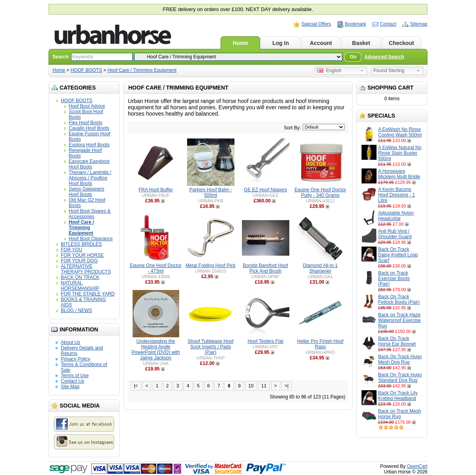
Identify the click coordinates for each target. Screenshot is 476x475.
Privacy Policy (76, 359)
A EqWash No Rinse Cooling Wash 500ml (400, 132)
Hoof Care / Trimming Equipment (142, 70)
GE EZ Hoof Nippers (265, 190)
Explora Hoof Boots (89, 145)
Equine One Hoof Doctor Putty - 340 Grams (320, 193)
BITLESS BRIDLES (81, 244)
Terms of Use (75, 376)
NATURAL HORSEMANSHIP (80, 286)
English (329, 71)
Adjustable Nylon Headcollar (396, 216)
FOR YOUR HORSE (82, 255)
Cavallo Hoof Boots (89, 128)
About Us (70, 342)
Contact (388, 24)
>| (287, 386)
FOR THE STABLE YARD (88, 294)
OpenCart (417, 466)
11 (264, 386)
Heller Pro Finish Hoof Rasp (320, 344)
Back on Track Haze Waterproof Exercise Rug (399, 320)
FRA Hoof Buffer (156, 190)
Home (241, 43)
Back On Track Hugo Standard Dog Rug (400, 378)
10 (251, 386)
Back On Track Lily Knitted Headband (398, 396)
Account (321, 43)
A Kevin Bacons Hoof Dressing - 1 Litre (396, 195)
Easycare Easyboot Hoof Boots (89, 164)
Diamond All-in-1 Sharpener (320, 268)
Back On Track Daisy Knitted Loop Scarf (398, 255)
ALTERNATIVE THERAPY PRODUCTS (86, 269)
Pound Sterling (389, 71)
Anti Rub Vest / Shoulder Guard (395, 234)
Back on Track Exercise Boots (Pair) (394, 279)
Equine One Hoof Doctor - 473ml (156, 268)
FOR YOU (71, 250)
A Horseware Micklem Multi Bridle (399, 174)
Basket (361, 43)
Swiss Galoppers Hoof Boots (86, 192)
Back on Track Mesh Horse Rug (400, 414)
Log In (281, 43)
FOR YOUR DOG (79, 261)
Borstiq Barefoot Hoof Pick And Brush (265, 268)
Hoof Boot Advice (87, 106)
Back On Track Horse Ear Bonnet (397, 341)
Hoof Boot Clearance (91, 239)
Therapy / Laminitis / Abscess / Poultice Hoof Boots (90, 178)
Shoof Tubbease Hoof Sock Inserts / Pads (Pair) (210, 347)
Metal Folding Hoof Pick (211, 266)
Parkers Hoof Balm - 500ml (210, 193)
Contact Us (72, 381)
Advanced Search (384, 57)
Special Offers (316, 24)
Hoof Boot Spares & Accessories (90, 214)
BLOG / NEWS (76, 310)
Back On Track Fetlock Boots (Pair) (399, 299)
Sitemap (419, 24)
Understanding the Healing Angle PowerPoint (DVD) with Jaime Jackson (156, 350)
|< (136, 386)
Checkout (401, 43)
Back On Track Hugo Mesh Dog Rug (400, 359)
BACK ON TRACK (80, 277)
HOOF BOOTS (86, 70)
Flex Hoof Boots (85, 123)
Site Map (70, 387)
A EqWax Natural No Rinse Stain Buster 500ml (400, 153)
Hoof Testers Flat (265, 341)
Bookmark (356, 24)
